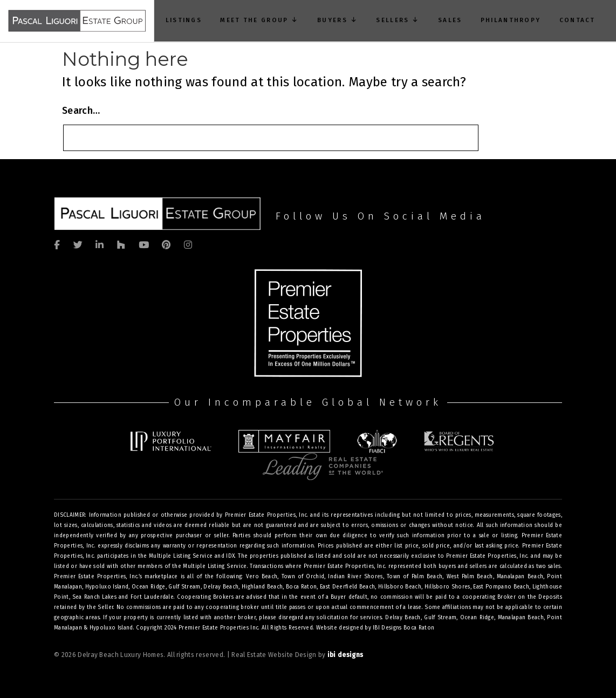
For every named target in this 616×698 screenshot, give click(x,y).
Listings (184, 20)
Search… (81, 111)
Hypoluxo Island (111, 628)
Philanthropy (511, 20)
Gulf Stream (440, 618)
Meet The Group (260, 20)
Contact (577, 20)
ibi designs (345, 655)
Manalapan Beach (521, 618)
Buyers (337, 20)
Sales (450, 20)
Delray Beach (403, 618)
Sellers (398, 20)
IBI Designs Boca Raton (403, 628)
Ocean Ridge (477, 618)
